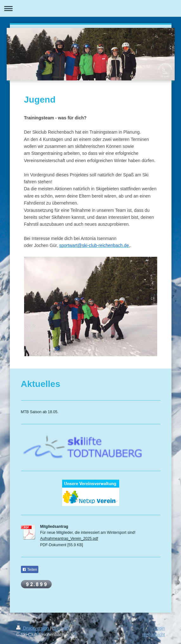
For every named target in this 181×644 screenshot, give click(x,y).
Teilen (30, 570)
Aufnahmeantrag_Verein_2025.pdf (69, 539)
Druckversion (33, 628)
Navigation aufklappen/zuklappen (90, 8)
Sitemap (61, 628)
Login (159, 628)
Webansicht (154, 635)
